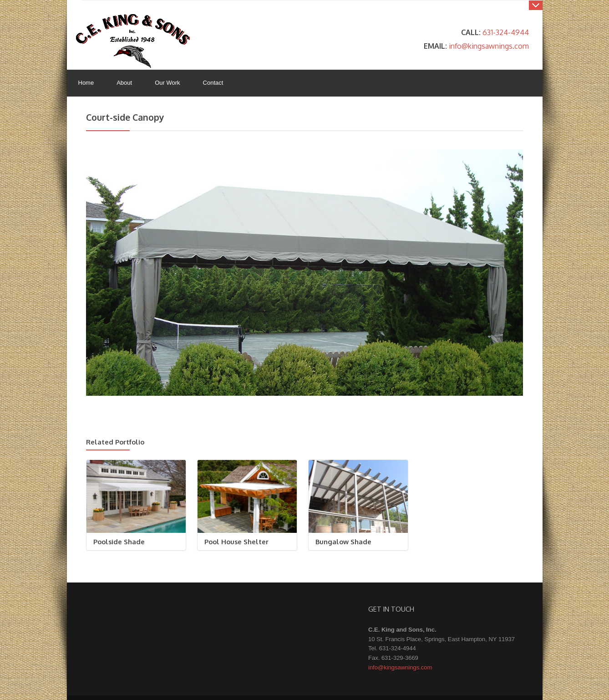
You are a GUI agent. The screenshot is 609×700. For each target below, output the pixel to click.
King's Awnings (133, 41)
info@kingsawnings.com (489, 46)
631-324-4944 (506, 32)
